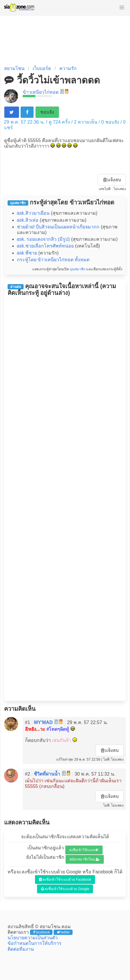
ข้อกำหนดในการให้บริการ (35, 943)
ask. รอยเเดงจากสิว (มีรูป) (43, 239)
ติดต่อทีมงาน (21, 949)
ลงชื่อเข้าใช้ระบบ (84, 850)
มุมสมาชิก (78, 269)
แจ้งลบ (112, 180)
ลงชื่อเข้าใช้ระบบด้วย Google (65, 889)
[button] (122, 8)
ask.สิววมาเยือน (33, 213)
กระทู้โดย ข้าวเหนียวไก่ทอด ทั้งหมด (53, 260)
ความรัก (68, 68)
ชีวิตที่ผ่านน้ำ (47, 774)
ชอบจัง (47, 112)
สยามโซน (14, 68)
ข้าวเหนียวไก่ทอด (41, 92)
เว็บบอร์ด (42, 68)
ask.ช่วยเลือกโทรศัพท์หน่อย (45, 246)
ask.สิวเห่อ (28, 220)
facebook (42, 932)
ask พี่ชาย (27, 253)
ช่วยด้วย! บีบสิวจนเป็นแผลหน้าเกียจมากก (58, 227)
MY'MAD (43, 722)
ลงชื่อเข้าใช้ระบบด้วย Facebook (65, 880)
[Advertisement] (65, 498)
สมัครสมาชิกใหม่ (85, 859)
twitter (63, 932)
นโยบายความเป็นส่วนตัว (33, 938)
